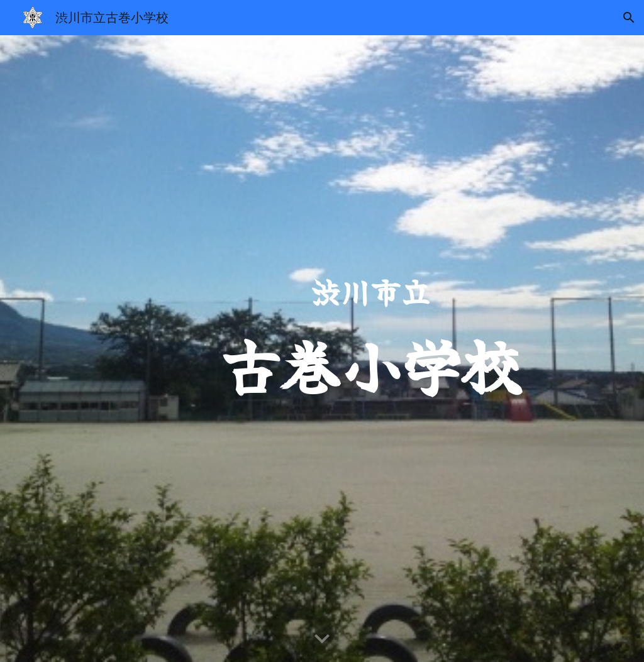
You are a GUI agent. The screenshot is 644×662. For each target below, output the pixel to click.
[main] (371, 349)
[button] (629, 18)
